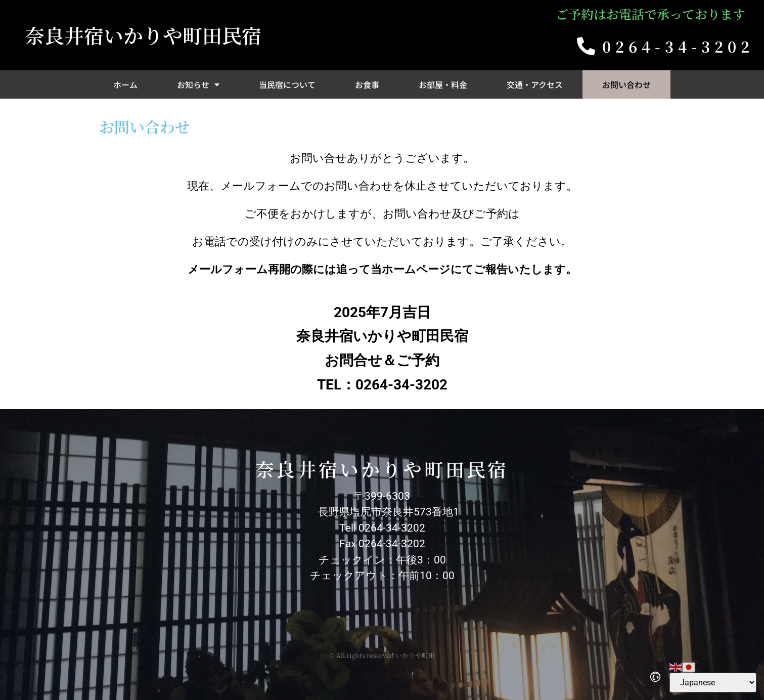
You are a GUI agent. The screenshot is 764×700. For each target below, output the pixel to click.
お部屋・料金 (443, 84)
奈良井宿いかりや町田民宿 (143, 35)
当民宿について (287, 84)
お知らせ (198, 84)
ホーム (125, 84)
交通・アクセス (535, 84)
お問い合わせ (626, 84)
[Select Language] (713, 683)
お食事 (367, 84)
